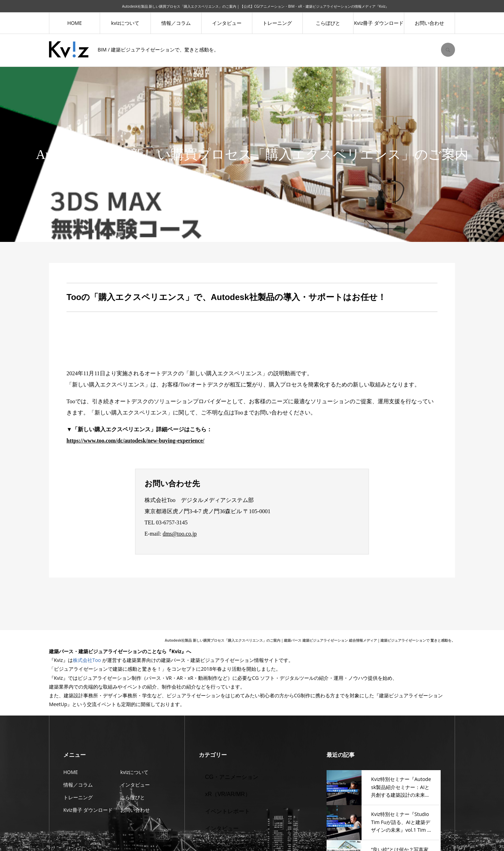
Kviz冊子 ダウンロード (379, 23)
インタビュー (227, 23)
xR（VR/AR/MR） (228, 794)
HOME (75, 23)
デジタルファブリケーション (241, 846)
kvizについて (125, 23)
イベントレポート (227, 811)
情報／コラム (176, 23)
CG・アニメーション (232, 777)
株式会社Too (87, 660)
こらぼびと (328, 23)
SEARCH (448, 50)
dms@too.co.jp (180, 534)
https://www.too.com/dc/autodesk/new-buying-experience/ (135, 441)
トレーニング (277, 23)
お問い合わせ (429, 23)
